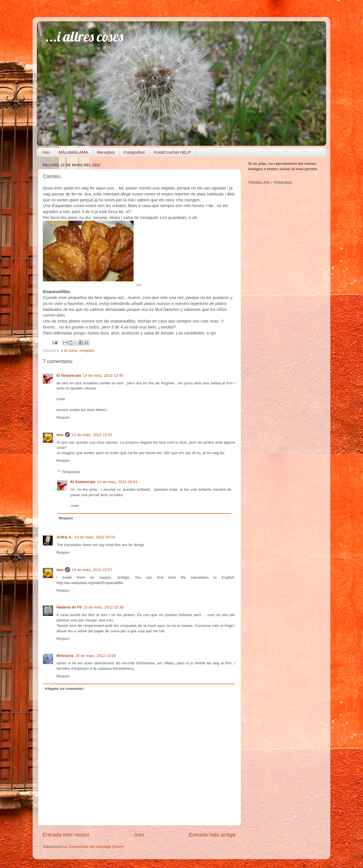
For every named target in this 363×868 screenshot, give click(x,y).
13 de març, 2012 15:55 (92, 435)
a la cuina (69, 350)
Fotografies (134, 152)
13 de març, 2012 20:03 (95, 537)
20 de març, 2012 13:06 (96, 656)
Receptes (106, 152)
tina (60, 435)
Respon (63, 417)
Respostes (71, 472)
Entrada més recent (66, 835)
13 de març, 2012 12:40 (103, 375)
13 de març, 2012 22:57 (92, 570)
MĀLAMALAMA (73, 152)
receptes (87, 350)
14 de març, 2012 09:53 (117, 482)
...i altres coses (84, 36)
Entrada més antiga (212, 835)
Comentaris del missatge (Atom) (96, 847)
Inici (46, 152)
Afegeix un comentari (64, 689)
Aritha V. (65, 537)
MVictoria (65, 656)
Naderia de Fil (69, 607)
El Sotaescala (69, 375)
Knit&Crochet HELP (172, 152)
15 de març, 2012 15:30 (104, 607)
